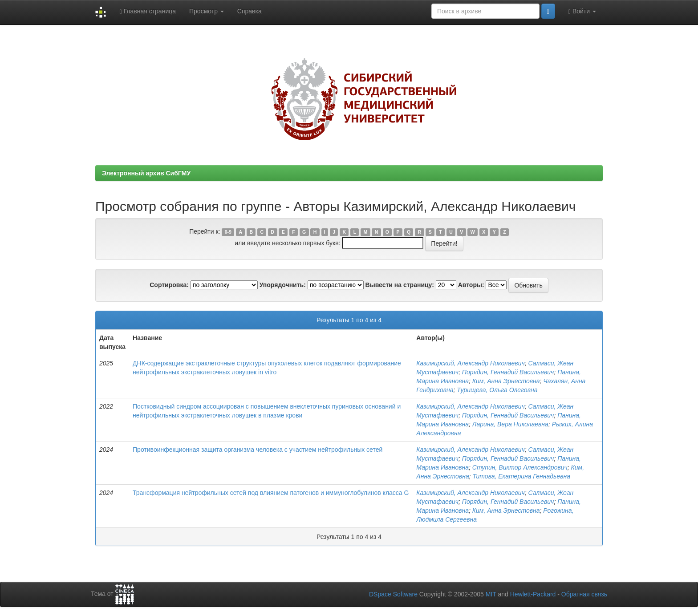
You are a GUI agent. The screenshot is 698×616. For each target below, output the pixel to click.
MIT (491, 594)
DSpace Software (393, 594)
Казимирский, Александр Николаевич (470, 363)
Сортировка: (169, 285)
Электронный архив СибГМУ (146, 173)
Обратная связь (584, 594)
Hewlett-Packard (533, 594)
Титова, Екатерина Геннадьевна (521, 476)
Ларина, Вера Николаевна (510, 424)
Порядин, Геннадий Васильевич (508, 372)
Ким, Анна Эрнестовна (506, 381)
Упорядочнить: (283, 285)
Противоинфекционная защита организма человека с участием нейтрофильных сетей (258, 450)
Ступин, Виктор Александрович (520, 467)
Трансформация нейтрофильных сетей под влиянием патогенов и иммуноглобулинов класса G (271, 493)
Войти (582, 11)
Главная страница (148, 11)
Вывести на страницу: (400, 285)
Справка (250, 11)
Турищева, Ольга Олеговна (497, 390)
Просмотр (207, 11)
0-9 (228, 232)
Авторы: (471, 285)
